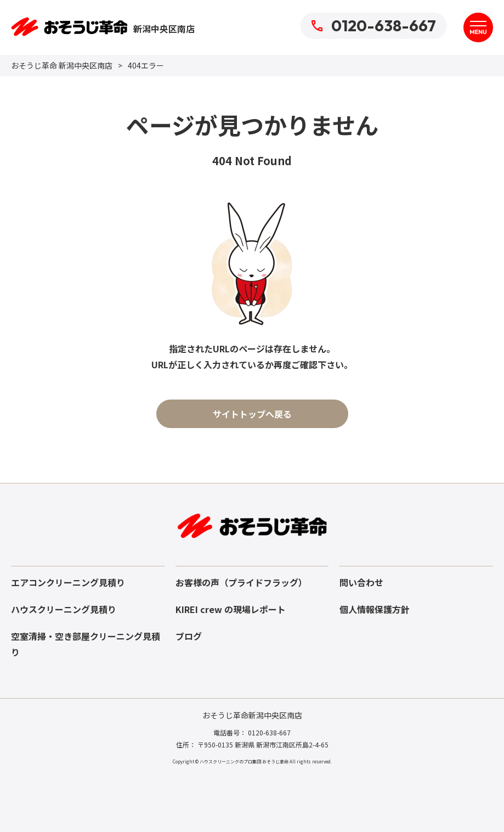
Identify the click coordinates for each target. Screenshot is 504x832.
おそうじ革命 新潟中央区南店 (62, 65)
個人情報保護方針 (375, 609)
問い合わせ (361, 582)
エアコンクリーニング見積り (68, 582)
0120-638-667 (374, 26)
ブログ (189, 636)
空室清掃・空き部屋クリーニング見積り (86, 644)
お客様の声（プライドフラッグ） (241, 582)
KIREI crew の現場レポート (231, 609)
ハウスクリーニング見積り (64, 609)
